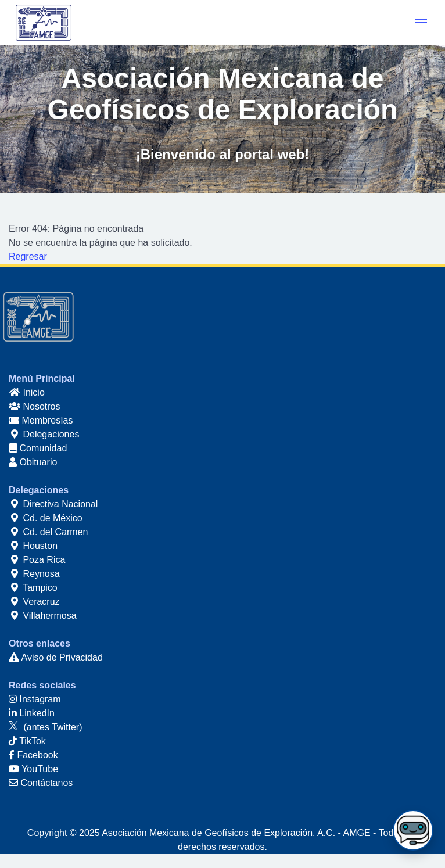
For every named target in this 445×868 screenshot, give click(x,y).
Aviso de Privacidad (56, 657)
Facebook (33, 755)
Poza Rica (37, 560)
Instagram (35, 699)
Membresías (41, 420)
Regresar (28, 257)
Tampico (33, 588)
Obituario (33, 462)
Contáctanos (41, 783)
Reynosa (34, 574)
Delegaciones (44, 434)
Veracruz (34, 602)
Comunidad (38, 448)
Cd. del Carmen (49, 532)
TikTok (27, 741)
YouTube (33, 769)
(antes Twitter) (46, 727)
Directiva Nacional (53, 504)
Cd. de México (46, 518)
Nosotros (34, 406)
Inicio (27, 392)
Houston (33, 546)
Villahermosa (43, 616)
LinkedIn (32, 713)
